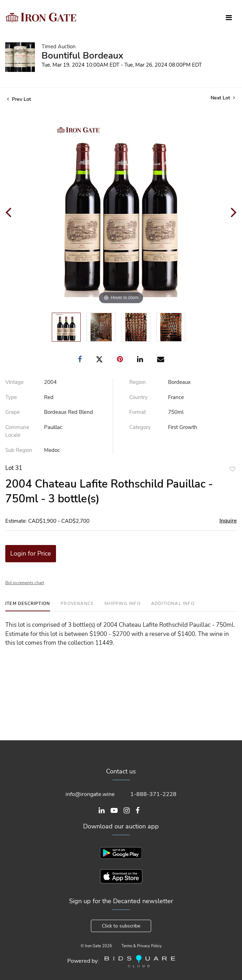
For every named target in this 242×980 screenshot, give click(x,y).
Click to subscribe (121, 926)
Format (138, 412)
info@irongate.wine (90, 794)
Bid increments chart (25, 583)
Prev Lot (19, 99)
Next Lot (223, 98)
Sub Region (19, 450)
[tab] (28, 606)
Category (140, 427)
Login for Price (31, 553)
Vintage (14, 382)
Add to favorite (232, 469)
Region (138, 382)
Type (11, 397)
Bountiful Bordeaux (82, 56)
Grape (13, 412)
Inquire (228, 521)
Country (138, 397)
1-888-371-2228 (153, 794)
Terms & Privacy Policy (142, 946)
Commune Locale (17, 431)
